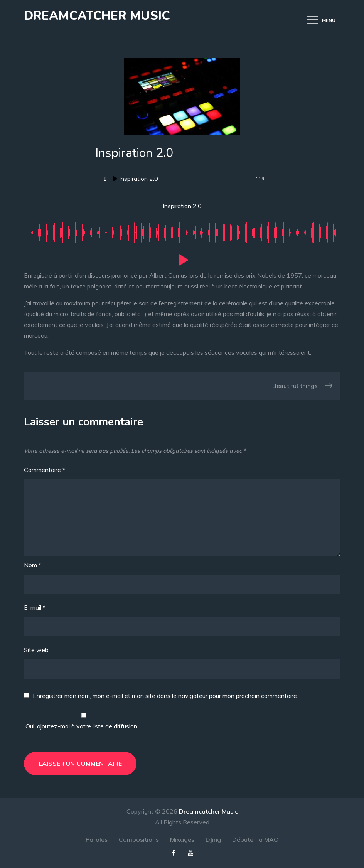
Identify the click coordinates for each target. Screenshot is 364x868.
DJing (213, 839)
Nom (33, 565)
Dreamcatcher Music (97, 16)
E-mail (35, 607)
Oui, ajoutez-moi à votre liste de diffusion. (84, 721)
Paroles (97, 839)
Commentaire (45, 470)
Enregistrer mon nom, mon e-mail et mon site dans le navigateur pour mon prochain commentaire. (165, 696)
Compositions (139, 839)
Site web (36, 650)
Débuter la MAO (255, 839)
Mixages (182, 839)
